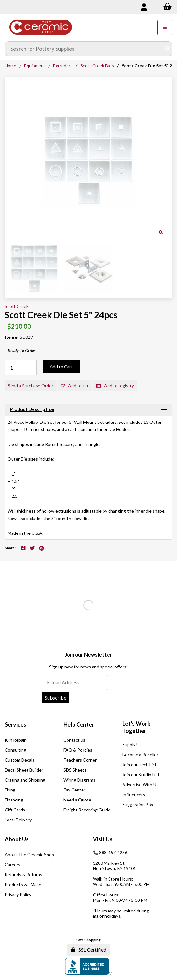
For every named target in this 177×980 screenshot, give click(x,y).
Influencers (134, 794)
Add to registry (115, 386)
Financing (14, 800)
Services (15, 724)
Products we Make (23, 884)
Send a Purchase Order (30, 386)
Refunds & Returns (23, 875)
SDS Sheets (75, 770)
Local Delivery (18, 820)
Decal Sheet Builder (24, 770)
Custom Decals (20, 760)
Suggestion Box (138, 804)
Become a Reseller (140, 755)
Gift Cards (15, 810)
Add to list (75, 386)
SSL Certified (89, 950)
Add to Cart (61, 367)
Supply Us (132, 745)
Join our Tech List (139, 765)
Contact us (74, 740)
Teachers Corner (80, 760)
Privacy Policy (18, 894)
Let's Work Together (136, 727)
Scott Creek (17, 306)
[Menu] (165, 27)
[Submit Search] (167, 49)
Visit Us (103, 839)
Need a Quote (77, 800)
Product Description (32, 409)
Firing (10, 790)
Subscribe (56, 698)
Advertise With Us (140, 784)
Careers (13, 865)
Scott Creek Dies (97, 66)
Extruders (63, 66)
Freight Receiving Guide (87, 810)
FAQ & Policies (78, 750)
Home (10, 66)
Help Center (79, 724)
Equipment (35, 66)
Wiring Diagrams (79, 780)
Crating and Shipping (25, 780)
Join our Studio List (141, 774)
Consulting (15, 750)
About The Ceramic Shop (29, 855)
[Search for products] (84, 49)
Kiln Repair (15, 740)
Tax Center (74, 790)
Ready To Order (22, 350)
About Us (17, 839)
